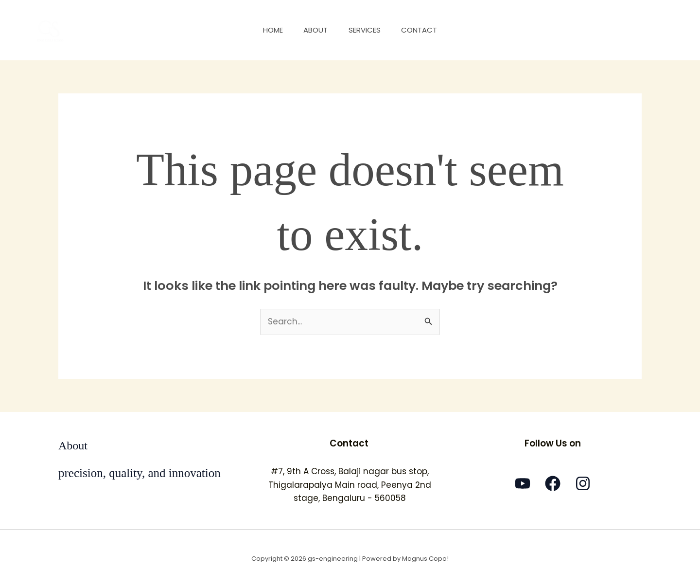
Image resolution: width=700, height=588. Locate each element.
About (314, 30)
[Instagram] (583, 483)
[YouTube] (523, 483)
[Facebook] (553, 483)
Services (367, 30)
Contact (425, 30)
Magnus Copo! (425, 559)
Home (268, 30)
